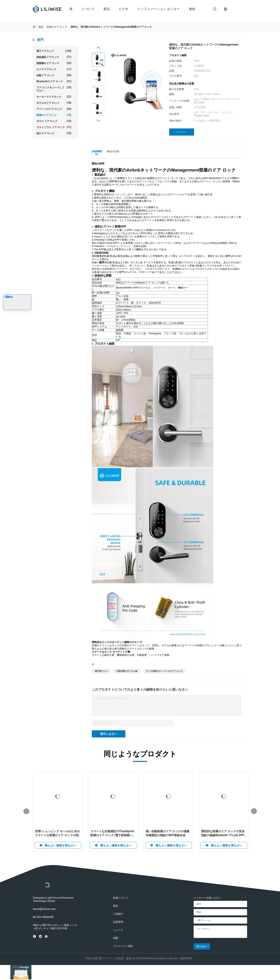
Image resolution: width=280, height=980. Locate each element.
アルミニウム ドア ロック (54, 127)
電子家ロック (101, 671)
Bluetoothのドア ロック (54, 81)
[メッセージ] (220, 932)
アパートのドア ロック (54, 109)
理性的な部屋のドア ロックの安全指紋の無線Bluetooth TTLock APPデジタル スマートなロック (224, 833)
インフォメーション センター (159, 9)
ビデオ (124, 9)
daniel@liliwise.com (44, 909)
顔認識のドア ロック (54, 63)
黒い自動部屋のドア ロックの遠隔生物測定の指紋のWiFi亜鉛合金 (167, 833)
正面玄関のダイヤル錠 (127, 671)
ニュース (118, 930)
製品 (107, 9)
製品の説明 (113, 151)
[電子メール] (220, 921)
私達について (121, 898)
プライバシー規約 (123, 946)
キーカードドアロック (54, 97)
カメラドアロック (54, 69)
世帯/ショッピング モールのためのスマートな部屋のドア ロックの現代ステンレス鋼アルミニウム (57, 833)
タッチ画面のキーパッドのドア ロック (164, 671)
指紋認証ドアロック (54, 57)
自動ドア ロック (54, 75)
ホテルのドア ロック (54, 103)
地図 (116, 938)
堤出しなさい (109, 734)
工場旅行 (118, 914)
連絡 (192, 9)
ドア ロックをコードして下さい (54, 89)
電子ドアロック (54, 51)
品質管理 (118, 922)
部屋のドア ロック (54, 115)
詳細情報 (97, 151)
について (88, 9)
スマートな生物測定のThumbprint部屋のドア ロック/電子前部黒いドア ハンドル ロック (113, 833)
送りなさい (202, 946)
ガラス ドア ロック (54, 121)
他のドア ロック (54, 133)
